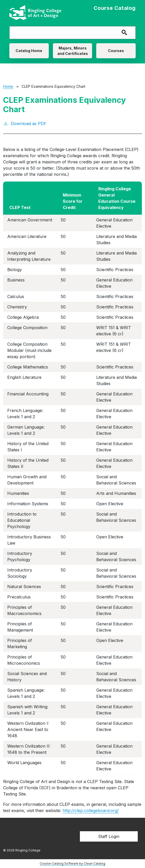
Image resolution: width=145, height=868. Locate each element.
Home (8, 86)
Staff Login (109, 836)
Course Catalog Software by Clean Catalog (72, 863)
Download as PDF (25, 123)
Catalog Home (29, 51)
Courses (116, 51)
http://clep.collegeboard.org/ (91, 811)
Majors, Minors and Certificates (73, 51)
